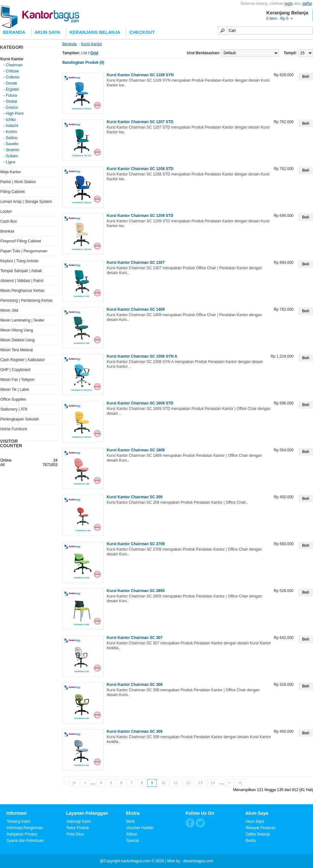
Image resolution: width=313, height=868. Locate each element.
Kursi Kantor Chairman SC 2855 (136, 591)
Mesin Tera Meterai (17, 350)
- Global (10, 101)
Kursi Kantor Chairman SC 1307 (136, 263)
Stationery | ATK (14, 409)
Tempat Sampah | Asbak (21, 271)
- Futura (10, 95)
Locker (6, 211)
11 (176, 783)
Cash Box (9, 221)
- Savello (11, 144)
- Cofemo (11, 77)
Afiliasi (132, 834)
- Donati (10, 83)
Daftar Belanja (258, 834)
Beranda (69, 44)
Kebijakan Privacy (22, 834)
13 (200, 783)
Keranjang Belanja (95, 32)
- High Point (14, 114)
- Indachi (11, 126)
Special (132, 841)
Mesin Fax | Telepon (17, 380)
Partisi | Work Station (18, 182)
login (289, 4)
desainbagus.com (198, 861)
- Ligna (9, 162)
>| (240, 783)
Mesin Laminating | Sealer (23, 320)
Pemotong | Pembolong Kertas (26, 300)
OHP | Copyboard (15, 370)
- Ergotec (11, 89)
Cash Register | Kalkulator (23, 360)
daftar (307, 4)
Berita (251, 841)
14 (213, 783)
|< (74, 783)
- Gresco (11, 108)
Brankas (7, 231)
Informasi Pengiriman (25, 828)
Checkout (142, 32)
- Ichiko (10, 120)
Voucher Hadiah (140, 828)
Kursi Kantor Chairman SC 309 (135, 731)
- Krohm (10, 132)
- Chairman (13, 65)
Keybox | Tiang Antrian (19, 261)
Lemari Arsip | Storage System (26, 202)
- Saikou (11, 138)
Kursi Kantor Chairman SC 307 (135, 638)
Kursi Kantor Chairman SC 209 (135, 497)
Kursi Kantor (12, 59)
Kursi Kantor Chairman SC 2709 (136, 544)
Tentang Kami (18, 821)
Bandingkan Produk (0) (83, 63)
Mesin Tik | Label (15, 389)
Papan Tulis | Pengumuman (24, 251)
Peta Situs (75, 834)
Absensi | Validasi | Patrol (22, 281)
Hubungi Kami (78, 821)
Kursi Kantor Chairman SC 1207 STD (140, 122)
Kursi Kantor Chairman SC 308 (135, 685)
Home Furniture (14, 429)
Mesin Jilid (9, 310)
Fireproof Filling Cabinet (21, 241)
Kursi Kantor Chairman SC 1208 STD (140, 169)
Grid (94, 53)
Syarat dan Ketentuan (25, 841)
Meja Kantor (11, 172)
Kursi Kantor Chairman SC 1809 (136, 450)
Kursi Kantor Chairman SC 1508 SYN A (142, 356)
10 (163, 783)
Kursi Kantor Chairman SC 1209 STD (140, 216)
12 (188, 783)
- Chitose (11, 71)
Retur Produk (78, 828)
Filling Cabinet (12, 192)
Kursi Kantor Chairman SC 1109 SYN (140, 75)
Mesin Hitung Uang (17, 330)
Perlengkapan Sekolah (20, 419)
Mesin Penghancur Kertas (22, 291)
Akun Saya (47, 32)
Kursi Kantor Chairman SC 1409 (136, 309)
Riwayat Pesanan (260, 828)
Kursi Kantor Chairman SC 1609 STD (140, 403)
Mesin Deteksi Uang (17, 340)
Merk (130, 821)
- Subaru (11, 156)
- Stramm (11, 150)
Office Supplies (13, 399)
